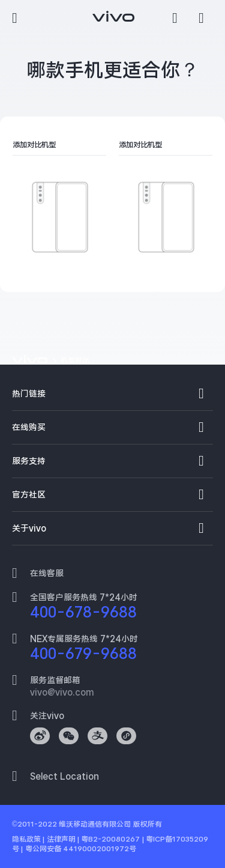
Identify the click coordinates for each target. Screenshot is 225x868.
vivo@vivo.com (62, 692)
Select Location (64, 776)
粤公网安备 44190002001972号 (81, 849)
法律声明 (61, 839)
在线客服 (47, 573)
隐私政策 (26, 839)
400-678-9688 (83, 612)
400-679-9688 (83, 654)
